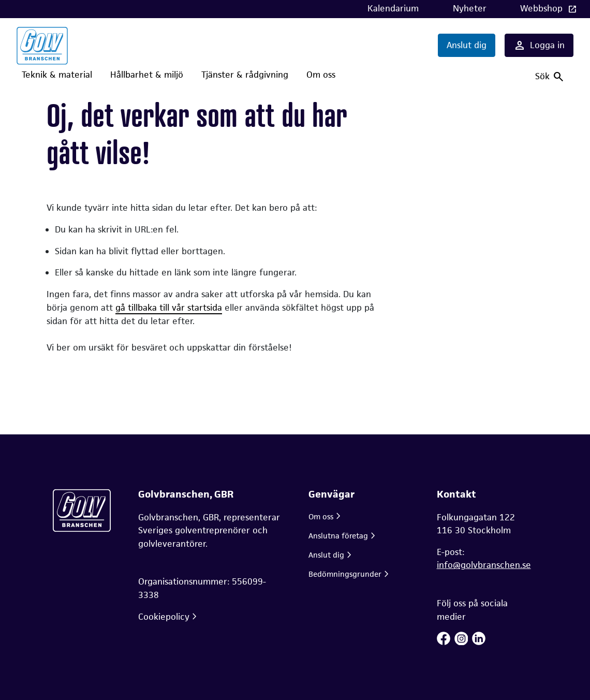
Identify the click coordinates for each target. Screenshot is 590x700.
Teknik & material (57, 75)
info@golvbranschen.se (484, 565)
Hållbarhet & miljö (147, 75)
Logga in (539, 46)
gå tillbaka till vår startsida (169, 308)
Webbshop (543, 8)
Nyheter (470, 8)
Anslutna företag (338, 536)
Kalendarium (393, 8)
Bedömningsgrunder (345, 574)
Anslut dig (467, 45)
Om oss (321, 75)
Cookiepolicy (164, 617)
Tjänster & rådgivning (245, 75)
